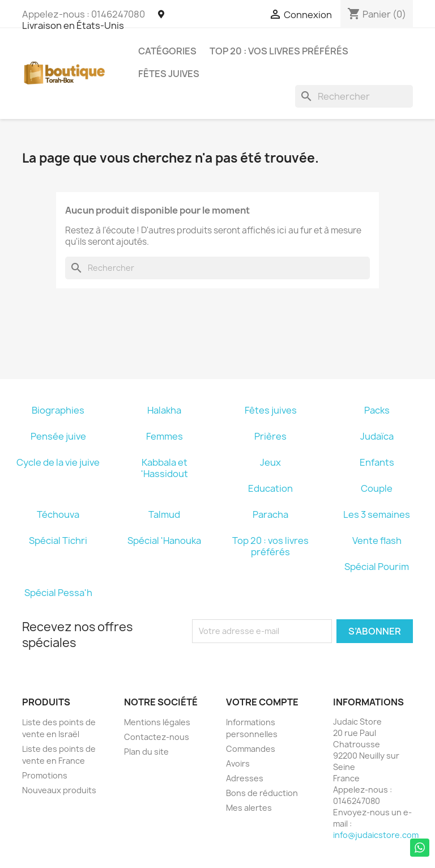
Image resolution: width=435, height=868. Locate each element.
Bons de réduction (262, 793)
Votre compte (262, 702)
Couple (377, 488)
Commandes (251, 749)
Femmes (165, 436)
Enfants (377, 462)
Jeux (270, 462)
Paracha (270, 514)
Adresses (245, 778)
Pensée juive (58, 436)
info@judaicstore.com (376, 835)
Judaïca (377, 436)
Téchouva (58, 514)
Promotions (45, 775)
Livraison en (93, 21)
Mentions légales (157, 722)
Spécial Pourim (377, 567)
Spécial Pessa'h (58, 593)
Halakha (164, 410)
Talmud (164, 514)
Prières (270, 436)
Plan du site (146, 752)
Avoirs (238, 763)
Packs (377, 410)
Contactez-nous (157, 737)
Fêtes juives (169, 74)
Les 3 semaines (377, 514)
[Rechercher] (354, 96)
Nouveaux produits (59, 790)
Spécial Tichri (58, 541)
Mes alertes (249, 808)
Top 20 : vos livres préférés (279, 51)
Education (270, 488)
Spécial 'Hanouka (164, 541)
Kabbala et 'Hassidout (165, 468)
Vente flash (377, 541)
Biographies (58, 410)
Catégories (167, 51)
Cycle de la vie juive (58, 462)
